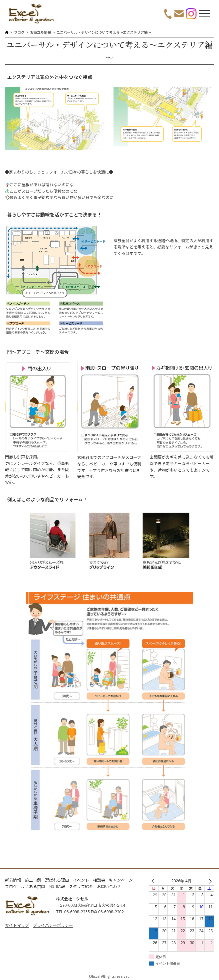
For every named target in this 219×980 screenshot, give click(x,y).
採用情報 (57, 886)
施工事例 (33, 880)
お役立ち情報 (40, 32)
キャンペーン (121, 880)
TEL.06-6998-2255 (73, 912)
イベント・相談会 (89, 880)
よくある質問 (33, 886)
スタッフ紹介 (81, 886)
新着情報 (13, 880)
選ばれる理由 (57, 880)
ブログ (19, 32)
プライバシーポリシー (53, 925)
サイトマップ (17, 925)
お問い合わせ (109, 886)
